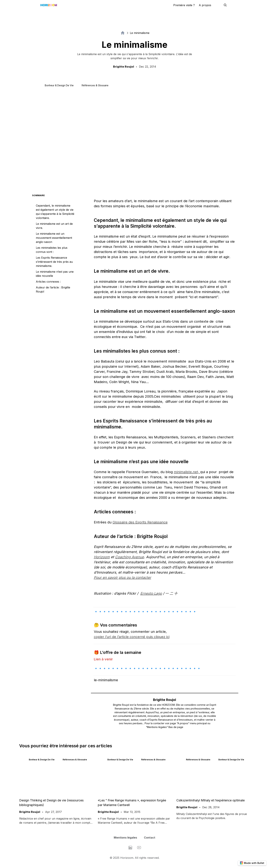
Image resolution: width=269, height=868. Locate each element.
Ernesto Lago (151, 593)
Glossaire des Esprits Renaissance (140, 522)
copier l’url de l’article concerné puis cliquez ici (132, 637)
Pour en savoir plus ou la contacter (122, 578)
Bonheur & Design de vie (59, 85)
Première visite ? (184, 5)
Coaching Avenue (130, 557)
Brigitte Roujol (165, 700)
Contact (150, 838)
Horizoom (102, 557)
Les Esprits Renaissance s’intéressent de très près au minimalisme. (54, 262)
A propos (205, 5)
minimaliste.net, (187, 472)
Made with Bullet (252, 863)
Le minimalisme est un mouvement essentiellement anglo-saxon (54, 238)
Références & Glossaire (95, 85)
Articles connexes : (48, 282)
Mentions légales (125, 838)
